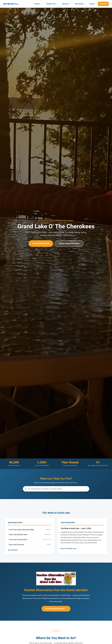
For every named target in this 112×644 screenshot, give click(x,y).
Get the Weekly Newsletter (69, 243)
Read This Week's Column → (56, 609)
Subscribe (103, 4)
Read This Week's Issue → (69, 549)
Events (92, 4)
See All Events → (14, 550)
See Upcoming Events (41, 243)
